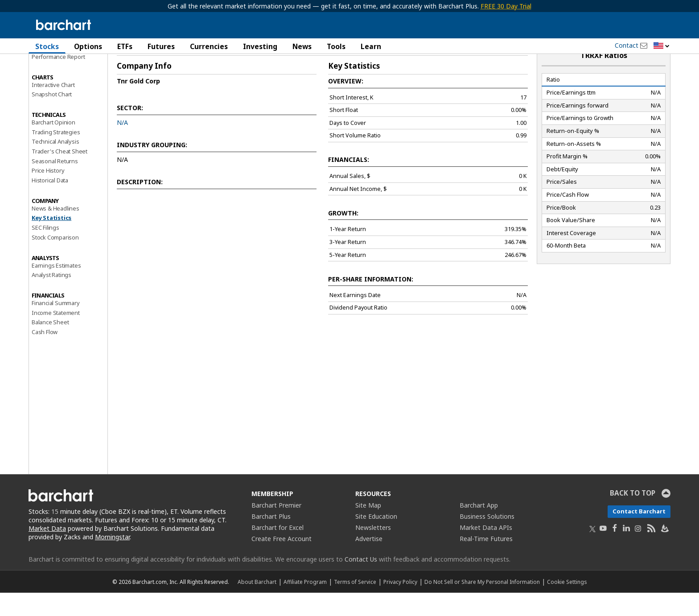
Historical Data (50, 203)
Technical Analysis (55, 165)
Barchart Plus (271, 540)
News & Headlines (56, 232)
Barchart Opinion (53, 145)
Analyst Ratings (51, 298)
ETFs (125, 46)
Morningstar (112, 560)
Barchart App (479, 528)
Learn (371, 46)
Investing (260, 46)
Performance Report (58, 80)
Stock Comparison (55, 260)
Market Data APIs (486, 551)
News (302, 46)
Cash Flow (45, 355)
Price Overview (51, 70)
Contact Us (361, 582)
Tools (336, 46)
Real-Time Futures (486, 562)
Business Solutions (487, 540)
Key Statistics (51, 241)
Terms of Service (355, 605)
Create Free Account (282, 562)
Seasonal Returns (55, 184)
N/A (122, 146)
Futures (161, 46)
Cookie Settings (567, 605)
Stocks (47, 46)
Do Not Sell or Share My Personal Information (482, 605)
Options (88, 46)
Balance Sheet (50, 345)
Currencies (209, 46)
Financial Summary (56, 326)
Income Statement (56, 335)
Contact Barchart (639, 534)
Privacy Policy (400, 605)
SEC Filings (45, 251)
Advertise (369, 562)
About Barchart (257, 605)
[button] (662, 46)
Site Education (376, 540)
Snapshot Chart (52, 117)
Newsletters (373, 551)
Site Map (368, 528)
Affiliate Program (305, 605)
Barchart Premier (276, 528)
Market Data (47, 552)
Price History (48, 194)
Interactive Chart (53, 107)
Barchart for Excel (278, 551)
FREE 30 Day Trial (506, 6)
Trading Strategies (56, 155)
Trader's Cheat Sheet (60, 174)
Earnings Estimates (56, 288)
